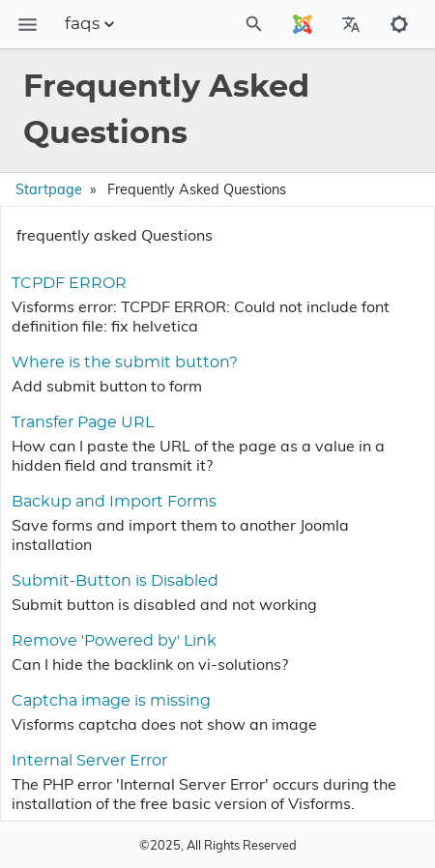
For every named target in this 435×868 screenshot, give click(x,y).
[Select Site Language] (303, 24)
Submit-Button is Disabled (115, 581)
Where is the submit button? (125, 362)
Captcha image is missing (111, 701)
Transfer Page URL (83, 422)
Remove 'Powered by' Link (114, 641)
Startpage (49, 189)
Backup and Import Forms (114, 502)
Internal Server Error (89, 761)
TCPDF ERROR (69, 283)
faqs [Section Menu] (92, 24)
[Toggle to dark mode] (399, 24)
